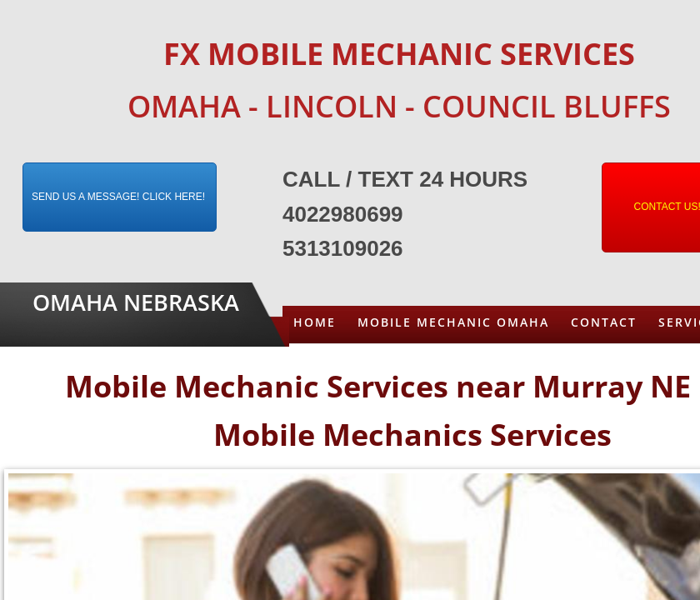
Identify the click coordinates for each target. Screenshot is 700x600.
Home (315, 322)
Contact (604, 322)
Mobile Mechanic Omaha (453, 322)
